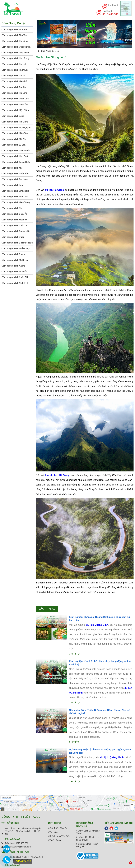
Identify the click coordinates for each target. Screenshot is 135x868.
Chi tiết (74, 654)
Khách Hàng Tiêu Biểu (59, 836)
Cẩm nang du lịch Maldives (15, 260)
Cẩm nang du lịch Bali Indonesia (17, 243)
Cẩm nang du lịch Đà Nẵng (15, 41)
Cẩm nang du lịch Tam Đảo (15, 30)
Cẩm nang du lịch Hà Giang (15, 122)
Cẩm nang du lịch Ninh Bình (15, 283)
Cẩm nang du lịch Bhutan (14, 254)
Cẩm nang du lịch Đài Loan (15, 179)
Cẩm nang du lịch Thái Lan (15, 197)
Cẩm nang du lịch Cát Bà (14, 87)
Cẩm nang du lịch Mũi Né (14, 139)
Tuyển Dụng (55, 840)
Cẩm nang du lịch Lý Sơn (13, 145)
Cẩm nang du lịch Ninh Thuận (16, 151)
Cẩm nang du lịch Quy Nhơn (15, 53)
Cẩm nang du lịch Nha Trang (15, 58)
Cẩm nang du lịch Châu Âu (14, 214)
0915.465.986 (110, 14)
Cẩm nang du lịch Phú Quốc (15, 70)
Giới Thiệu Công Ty (58, 828)
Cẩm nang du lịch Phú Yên (14, 35)
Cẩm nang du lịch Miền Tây (15, 133)
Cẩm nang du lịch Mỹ (12, 168)
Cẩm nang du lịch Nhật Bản (15, 174)
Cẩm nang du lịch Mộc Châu (15, 110)
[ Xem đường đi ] (13, 839)
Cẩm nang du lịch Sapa (13, 116)
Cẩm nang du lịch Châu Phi (15, 277)
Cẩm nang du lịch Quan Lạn (15, 99)
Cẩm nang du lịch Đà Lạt (14, 64)
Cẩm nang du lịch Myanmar (15, 220)
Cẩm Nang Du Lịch (50, 51)
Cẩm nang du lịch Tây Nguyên (16, 128)
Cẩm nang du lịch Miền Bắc (15, 81)
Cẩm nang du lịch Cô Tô (13, 76)
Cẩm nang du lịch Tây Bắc (14, 272)
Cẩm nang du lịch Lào (12, 185)
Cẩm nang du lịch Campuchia (16, 231)
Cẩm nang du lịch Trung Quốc (16, 162)
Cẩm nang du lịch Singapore (15, 191)
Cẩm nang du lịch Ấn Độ (13, 266)
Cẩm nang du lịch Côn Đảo (15, 104)
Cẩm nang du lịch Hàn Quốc (15, 156)
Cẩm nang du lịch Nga (12, 208)
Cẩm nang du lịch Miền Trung (16, 202)
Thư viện (53, 832)
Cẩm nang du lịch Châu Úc (14, 225)
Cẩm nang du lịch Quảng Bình (16, 47)
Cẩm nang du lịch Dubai (13, 237)
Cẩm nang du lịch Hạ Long (14, 93)
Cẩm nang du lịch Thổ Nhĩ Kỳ (16, 249)
